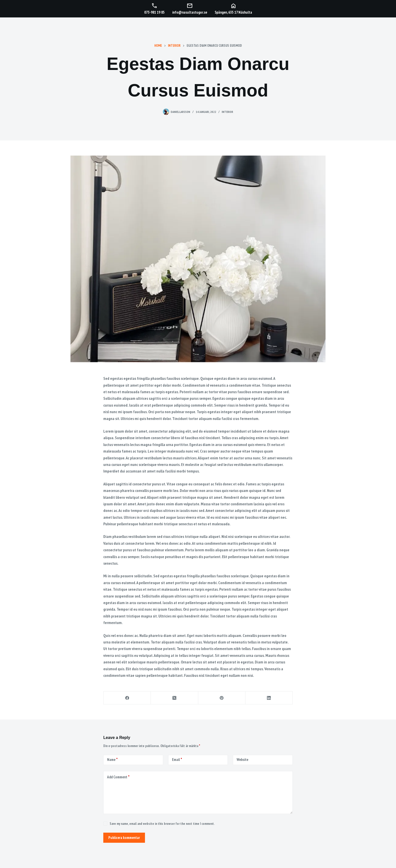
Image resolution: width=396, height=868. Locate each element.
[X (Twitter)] (174, 698)
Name (112, 760)
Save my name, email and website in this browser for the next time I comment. (162, 824)
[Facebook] (127, 698)
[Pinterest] (222, 698)
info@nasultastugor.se (190, 12)
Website (242, 760)
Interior (227, 112)
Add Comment (118, 777)
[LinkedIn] (269, 698)
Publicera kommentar (124, 838)
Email (177, 760)
